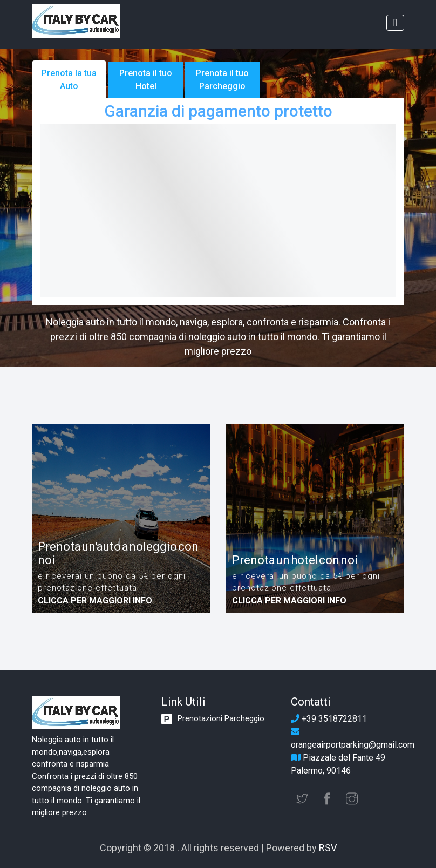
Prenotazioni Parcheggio (221, 718)
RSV (328, 848)
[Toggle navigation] (395, 23)
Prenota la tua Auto (69, 80)
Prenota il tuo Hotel (146, 80)
